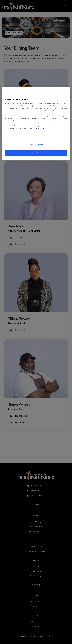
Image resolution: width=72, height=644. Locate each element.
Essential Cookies (36, 144)
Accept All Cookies (36, 153)
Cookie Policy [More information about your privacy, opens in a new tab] (38, 128)
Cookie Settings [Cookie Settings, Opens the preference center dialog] (36, 136)
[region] (36, 124)
